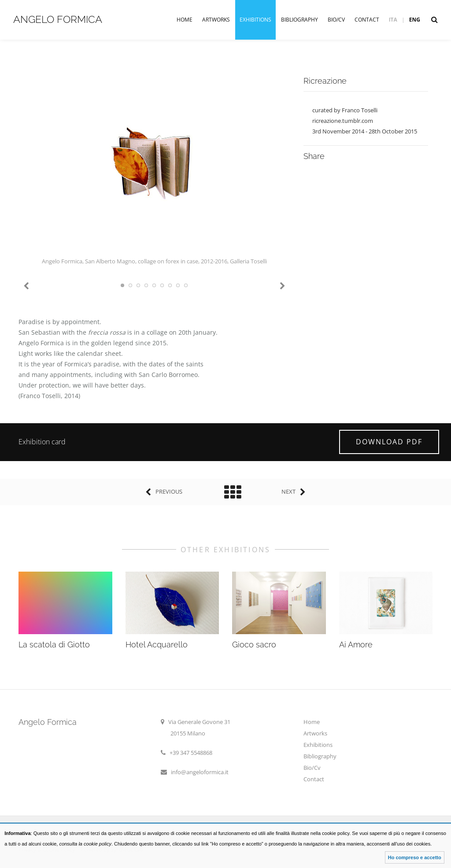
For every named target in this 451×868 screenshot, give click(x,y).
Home (185, 20)
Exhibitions (255, 20)
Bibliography (299, 20)
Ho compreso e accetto (415, 857)
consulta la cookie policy (85, 844)
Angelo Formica (58, 19)
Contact (367, 20)
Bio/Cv (336, 20)
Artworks (216, 20)
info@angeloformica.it (200, 772)
